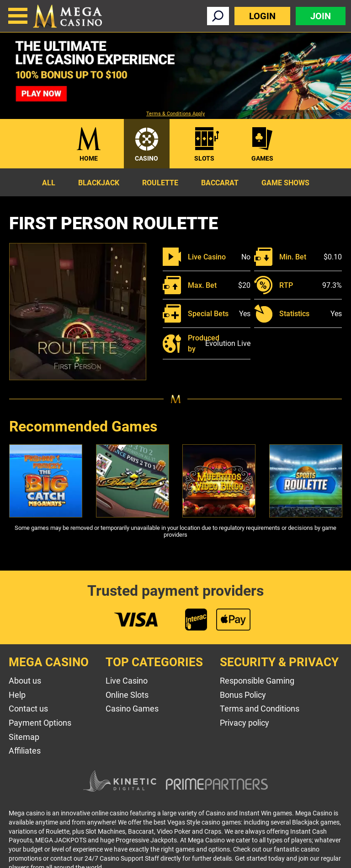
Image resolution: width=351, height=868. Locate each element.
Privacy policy (245, 723)
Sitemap (24, 737)
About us (25, 681)
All (49, 183)
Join (321, 16)
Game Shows (285, 183)
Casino (146, 158)
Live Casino (127, 681)
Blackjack (99, 183)
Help (17, 695)
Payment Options (40, 723)
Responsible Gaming (257, 681)
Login (262, 16)
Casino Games (132, 709)
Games (262, 158)
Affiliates (25, 751)
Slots (204, 158)
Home (89, 158)
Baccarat (220, 183)
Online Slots (127, 695)
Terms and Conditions (260, 709)
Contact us (28, 709)
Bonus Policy (243, 695)
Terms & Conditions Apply (175, 114)
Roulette (160, 183)
